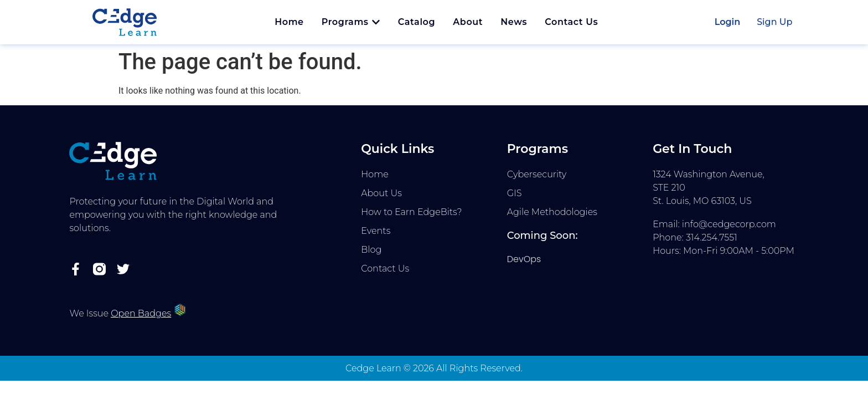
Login (728, 22)
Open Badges (141, 313)
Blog (371, 250)
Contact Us (385, 268)
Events (376, 231)
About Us (381, 193)
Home (375, 174)
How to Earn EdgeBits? (411, 212)
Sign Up (774, 22)
